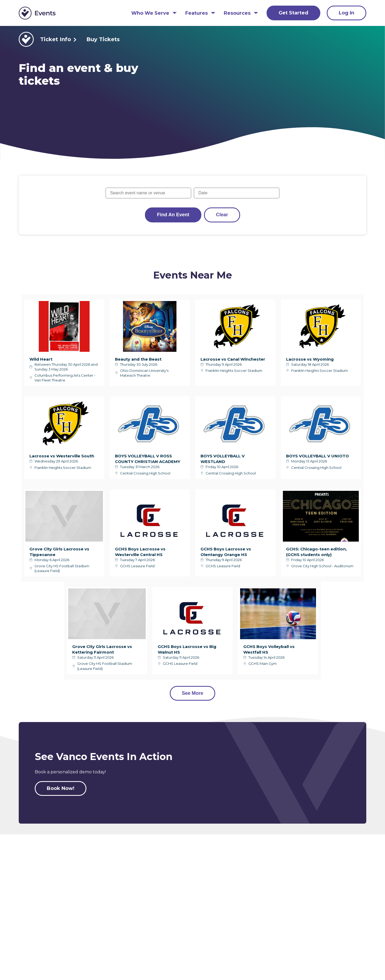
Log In (346, 13)
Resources (237, 13)
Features (197, 13)
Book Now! (61, 788)
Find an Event (173, 215)
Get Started (293, 13)
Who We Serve (150, 13)
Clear (222, 215)
